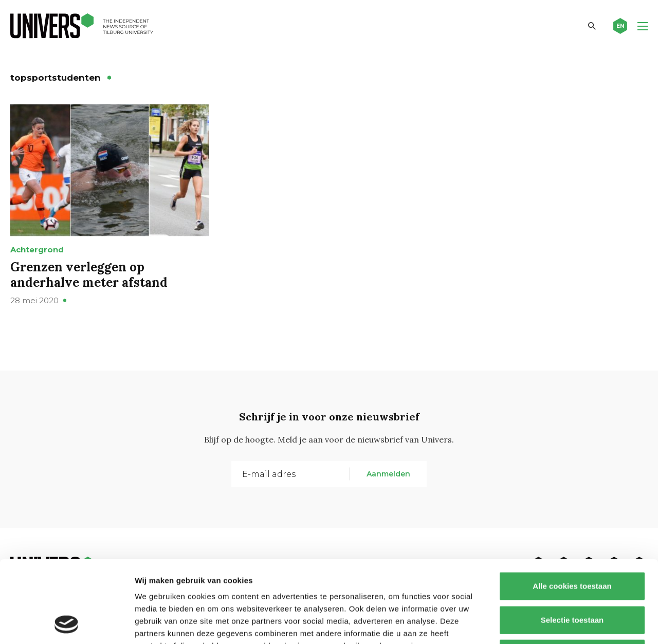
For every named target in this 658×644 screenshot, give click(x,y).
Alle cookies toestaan (572, 509)
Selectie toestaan (572, 543)
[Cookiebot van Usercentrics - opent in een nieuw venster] (67, 624)
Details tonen (555, 624)
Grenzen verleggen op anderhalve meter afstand (89, 275)
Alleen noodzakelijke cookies (572, 576)
